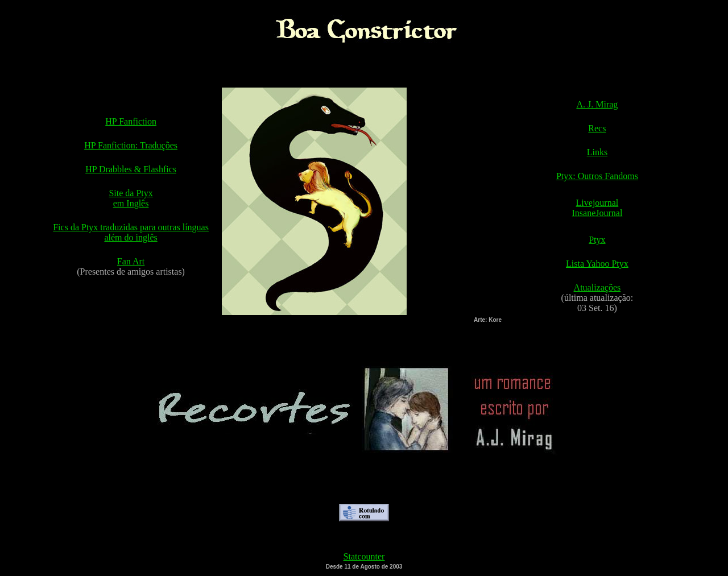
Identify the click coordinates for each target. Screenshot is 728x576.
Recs (597, 128)
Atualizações (597, 287)
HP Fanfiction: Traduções (131, 145)
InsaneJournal (597, 213)
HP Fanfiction (131, 121)
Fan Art (131, 261)
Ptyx (597, 240)
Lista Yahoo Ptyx (597, 264)
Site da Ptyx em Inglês (131, 198)
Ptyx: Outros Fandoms (597, 176)
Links (597, 152)
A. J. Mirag (597, 104)
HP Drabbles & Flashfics (131, 169)
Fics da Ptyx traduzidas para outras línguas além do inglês (131, 232)
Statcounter (364, 556)
